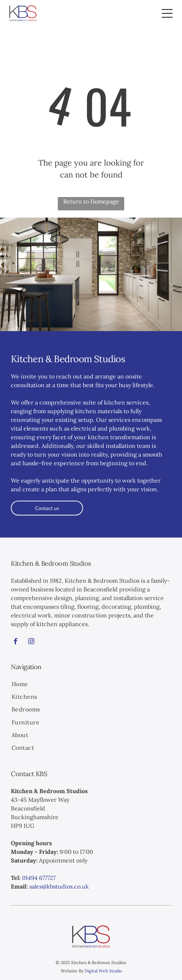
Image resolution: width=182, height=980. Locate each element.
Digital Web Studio (103, 971)
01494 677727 (39, 878)
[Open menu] (167, 13)
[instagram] (31, 643)
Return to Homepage (91, 201)
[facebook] (16, 643)
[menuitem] (91, 684)
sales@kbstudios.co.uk (59, 886)
